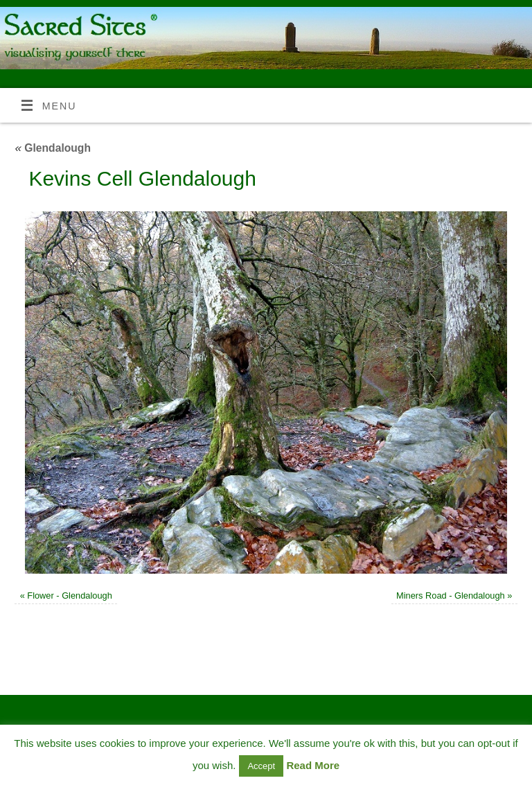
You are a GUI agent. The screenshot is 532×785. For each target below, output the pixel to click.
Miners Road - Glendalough (451, 596)
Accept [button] (261, 766)
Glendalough (53, 148)
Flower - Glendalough (70, 596)
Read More (313, 765)
